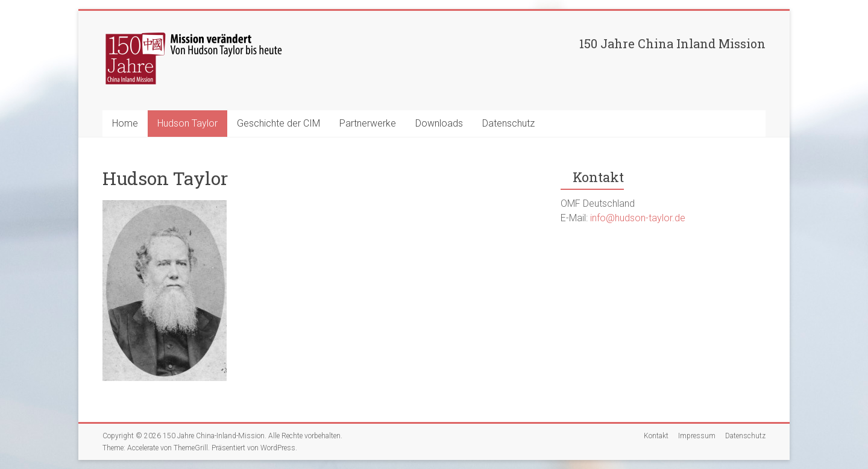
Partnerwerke (368, 123)
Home (125, 123)
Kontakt (656, 436)
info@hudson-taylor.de (638, 218)
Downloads (439, 123)
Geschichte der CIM (278, 123)
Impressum (697, 436)
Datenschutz (508, 123)
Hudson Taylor (187, 123)
